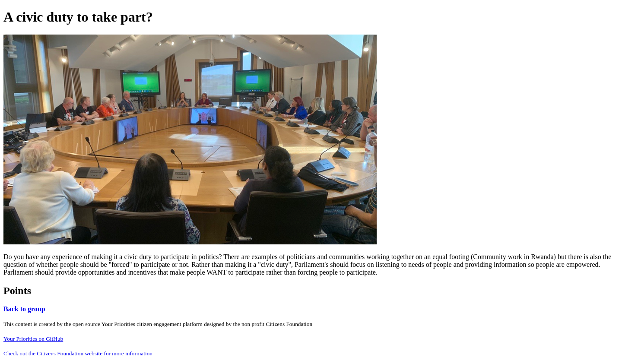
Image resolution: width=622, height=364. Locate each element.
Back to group (24, 309)
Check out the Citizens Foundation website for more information (78, 353)
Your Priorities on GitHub (33, 339)
